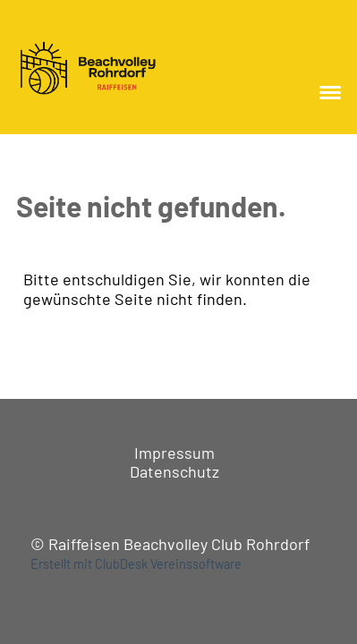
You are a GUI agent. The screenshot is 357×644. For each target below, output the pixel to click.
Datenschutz (174, 471)
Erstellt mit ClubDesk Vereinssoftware (136, 564)
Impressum (174, 453)
